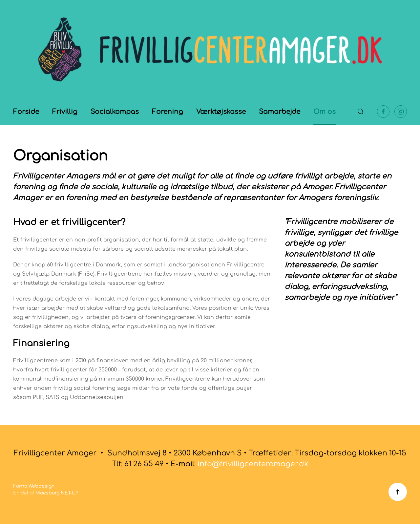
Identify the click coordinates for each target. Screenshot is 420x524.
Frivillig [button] (65, 112)
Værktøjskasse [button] (221, 112)
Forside (26, 112)
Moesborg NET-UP (57, 493)
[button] (361, 112)
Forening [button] (168, 112)
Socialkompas (115, 112)
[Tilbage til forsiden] (210, 49)
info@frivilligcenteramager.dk (253, 464)
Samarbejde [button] (280, 112)
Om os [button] (325, 112)
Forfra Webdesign (34, 486)
